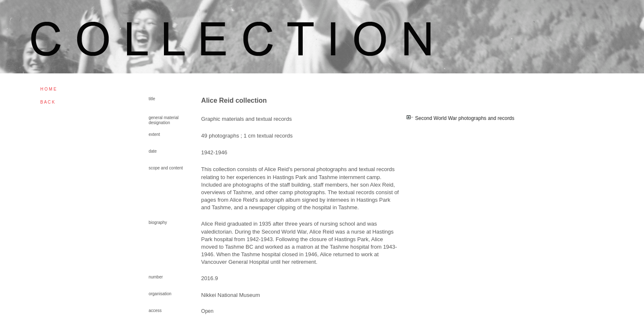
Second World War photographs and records (465, 118)
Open (207, 311)
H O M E (48, 89)
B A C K (47, 102)
